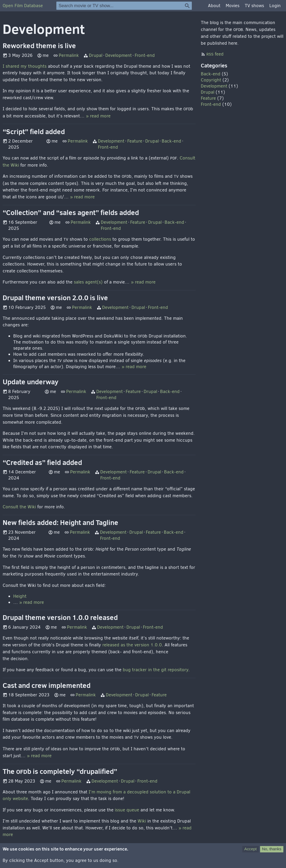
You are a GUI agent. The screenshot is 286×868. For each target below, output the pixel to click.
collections (100, 239)
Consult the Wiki (19, 507)
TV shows (254, 6)
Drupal (96, 55)
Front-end (145, 55)
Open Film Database (23, 6)
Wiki (142, 821)
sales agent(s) (88, 282)
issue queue (127, 810)
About (214, 6)
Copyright (211, 80)
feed (215, 54)
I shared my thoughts (25, 66)
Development (119, 55)
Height (20, 596)
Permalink (69, 55)
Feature (135, 141)
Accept (250, 852)
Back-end (171, 141)
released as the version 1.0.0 (132, 645)
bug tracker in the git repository (156, 670)
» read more (98, 116)
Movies (233, 6)
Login (275, 6)
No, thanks (272, 852)
